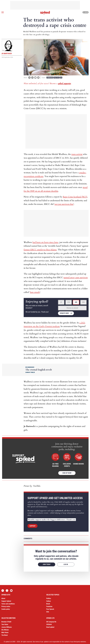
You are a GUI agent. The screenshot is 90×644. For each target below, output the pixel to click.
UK (61, 78)
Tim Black (5, 635)
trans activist (77, 154)
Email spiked (50, 627)
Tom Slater (5, 624)
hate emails (35, 292)
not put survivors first (64, 204)
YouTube (11, 591)
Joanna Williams (7, 627)
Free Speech (50, 609)
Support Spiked (6, 601)
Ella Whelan (5, 630)
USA (48, 612)
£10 (69, 302)
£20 (76, 302)
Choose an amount (72, 308)
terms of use (39, 642)
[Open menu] (3, 12)
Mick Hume (5, 632)
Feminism (50, 78)
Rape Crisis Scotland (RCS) (75, 197)
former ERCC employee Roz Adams (40, 250)
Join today (47, 564)
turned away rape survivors (76, 277)
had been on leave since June (45, 242)
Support (32, 526)
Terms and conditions (8, 604)
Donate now (64, 313)
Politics (57, 78)
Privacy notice (6, 606)
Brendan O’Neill (6, 622)
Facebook (3, 591)
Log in (85, 12)
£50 (83, 302)
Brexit (48, 604)
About (3, 598)
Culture (49, 601)
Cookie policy (6, 609)
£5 (61, 302)
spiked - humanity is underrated (45, 13)
